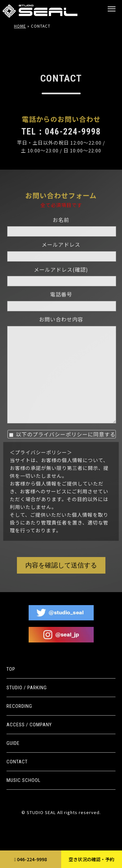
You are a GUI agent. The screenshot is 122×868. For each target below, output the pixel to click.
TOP (11, 669)
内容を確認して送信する (61, 581)
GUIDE (13, 743)
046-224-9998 (31, 859)
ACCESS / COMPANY (29, 725)
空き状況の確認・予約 (91, 859)
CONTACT (17, 762)
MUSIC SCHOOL (24, 780)
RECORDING (19, 706)
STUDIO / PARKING (27, 688)
